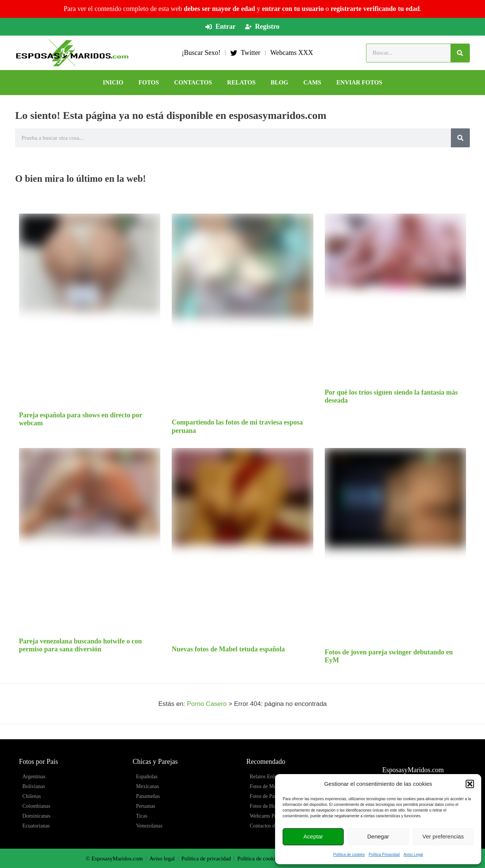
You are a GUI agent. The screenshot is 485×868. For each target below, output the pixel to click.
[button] (470, 784)
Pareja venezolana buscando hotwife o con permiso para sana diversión (80, 645)
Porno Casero (207, 704)
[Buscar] (460, 53)
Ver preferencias (443, 836)
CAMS (312, 82)
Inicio (113, 82)
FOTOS (149, 82)
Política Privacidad (384, 855)
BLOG (279, 82)
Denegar (378, 836)
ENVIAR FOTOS (359, 82)
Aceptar (313, 836)
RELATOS (241, 82)
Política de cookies (349, 855)
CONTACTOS (193, 82)
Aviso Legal (413, 855)
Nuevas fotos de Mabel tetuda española (228, 649)
